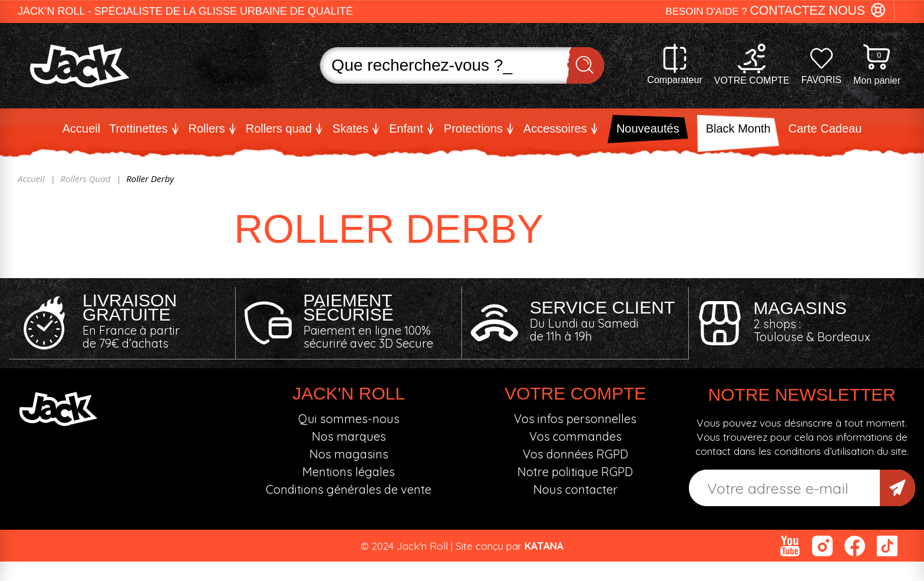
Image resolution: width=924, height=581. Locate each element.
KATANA (544, 545)
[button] (780, 11)
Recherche (585, 65)
